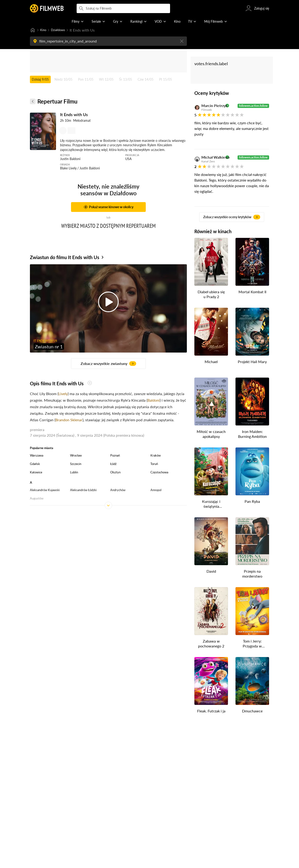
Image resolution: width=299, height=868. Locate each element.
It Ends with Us (74, 115)
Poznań (115, 456)
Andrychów (118, 490)
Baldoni (154, 401)
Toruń (154, 464)
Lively (63, 394)
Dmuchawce (252, 711)
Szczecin (76, 464)
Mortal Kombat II (252, 292)
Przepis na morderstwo (252, 574)
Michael (211, 362)
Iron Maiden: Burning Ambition (252, 434)
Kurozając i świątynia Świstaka (211, 504)
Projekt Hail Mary (252, 362)
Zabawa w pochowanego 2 (211, 644)
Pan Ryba (252, 502)
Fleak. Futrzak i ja (211, 711)
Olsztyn (115, 473)
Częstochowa (159, 473)
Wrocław (76, 456)
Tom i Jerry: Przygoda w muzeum (252, 644)
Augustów (37, 499)
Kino (44, 30)
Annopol (156, 490)
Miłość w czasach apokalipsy (211, 434)
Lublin (74, 473)
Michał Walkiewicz (213, 158)
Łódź (113, 464)
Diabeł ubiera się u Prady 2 (211, 295)
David (211, 572)
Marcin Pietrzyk (213, 106)
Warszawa (37, 456)
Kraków (156, 456)
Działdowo (61, 30)
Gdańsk (35, 464)
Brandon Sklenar (69, 420)
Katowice (36, 473)
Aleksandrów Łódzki (83, 490)
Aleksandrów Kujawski (45, 490)
